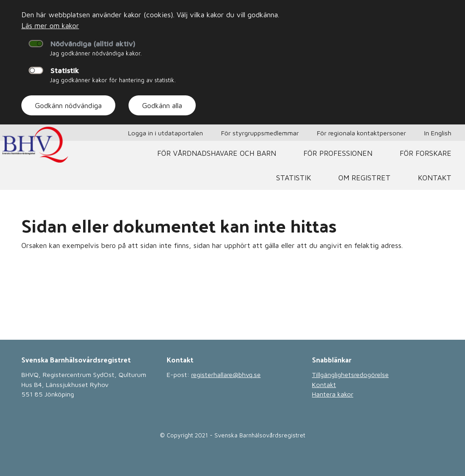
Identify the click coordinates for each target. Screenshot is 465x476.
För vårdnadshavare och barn (217, 153)
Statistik (65, 70)
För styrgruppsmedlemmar (260, 133)
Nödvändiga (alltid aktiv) (93, 44)
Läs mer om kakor (50, 25)
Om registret (364, 178)
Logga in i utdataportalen (166, 133)
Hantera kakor (333, 394)
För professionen (338, 153)
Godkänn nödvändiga (68, 105)
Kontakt (435, 178)
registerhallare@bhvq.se (226, 374)
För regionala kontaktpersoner (361, 133)
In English (438, 133)
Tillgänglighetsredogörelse (350, 374)
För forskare (425, 153)
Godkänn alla (162, 105)
